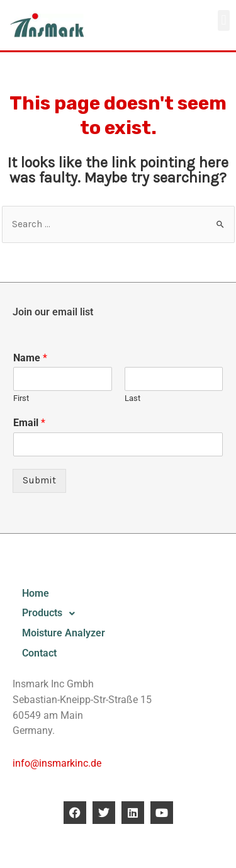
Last (132, 398)
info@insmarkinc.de (57, 764)
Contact (39, 653)
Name (30, 358)
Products (52, 614)
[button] (224, 20)
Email (29, 423)
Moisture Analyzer (64, 633)
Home (36, 594)
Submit (39, 480)
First (21, 398)
